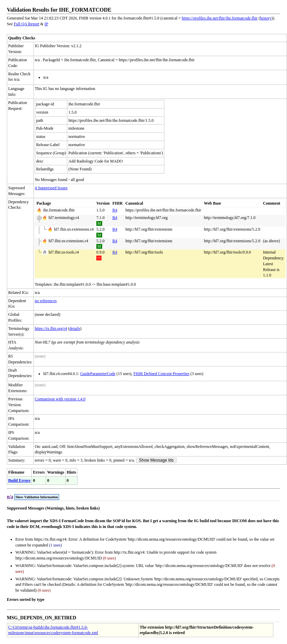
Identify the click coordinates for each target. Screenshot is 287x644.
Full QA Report (26, 24)
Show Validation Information (37, 497)
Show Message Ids (156, 460)
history (266, 18)
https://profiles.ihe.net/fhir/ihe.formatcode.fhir (220, 18)
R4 (115, 210)
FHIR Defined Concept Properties (162, 374)
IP (46, 24)
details (75, 329)
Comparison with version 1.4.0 (60, 399)
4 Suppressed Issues (51, 188)
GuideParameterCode (98, 374)
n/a (10, 497)
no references (46, 301)
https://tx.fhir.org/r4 (51, 329)
